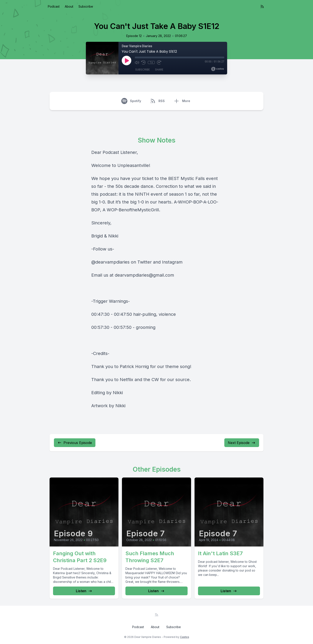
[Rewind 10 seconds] (143, 62)
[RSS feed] (262, 7)
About (69, 6)
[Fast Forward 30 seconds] (159, 62)
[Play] (127, 61)
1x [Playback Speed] (151, 62)
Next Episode (242, 443)
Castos (185, 637)
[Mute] (137, 62)
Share (159, 70)
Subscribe (86, 6)
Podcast (54, 6)
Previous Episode (75, 443)
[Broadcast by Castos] (217, 69)
